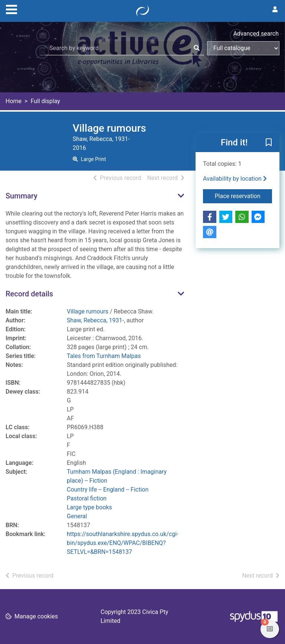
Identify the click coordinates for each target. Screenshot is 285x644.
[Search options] (243, 48)
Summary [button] (22, 196)
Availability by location (235, 179)
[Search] (197, 48)
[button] (269, 143)
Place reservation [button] (244, 195)
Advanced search (256, 34)
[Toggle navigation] (12, 9)
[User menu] (275, 10)
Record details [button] (29, 294)
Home (14, 101)
